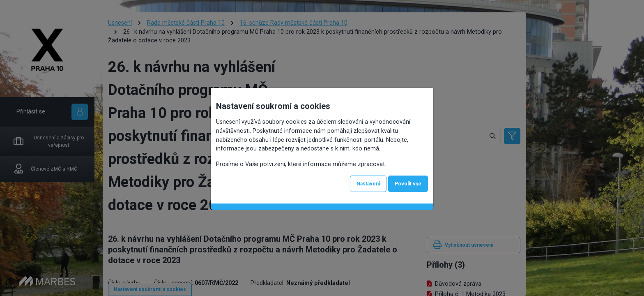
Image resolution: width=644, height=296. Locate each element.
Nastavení (368, 184)
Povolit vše (408, 184)
